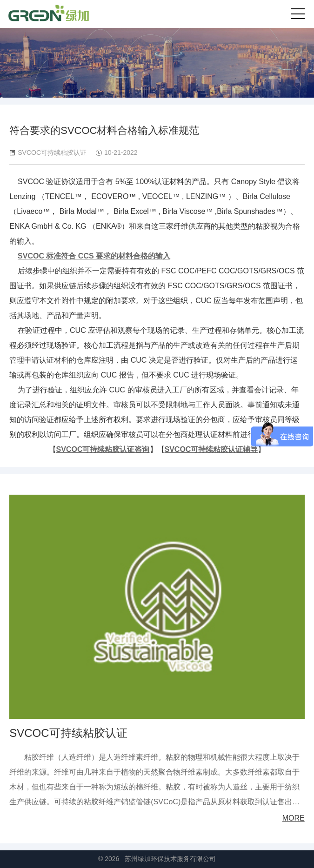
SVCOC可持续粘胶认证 (68, 733)
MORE (294, 818)
